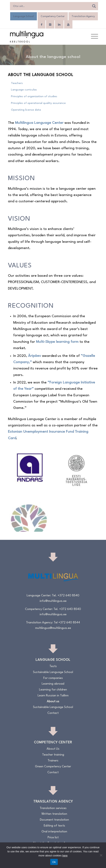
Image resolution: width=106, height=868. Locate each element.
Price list (53, 838)
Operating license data (26, 110)
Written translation (54, 814)
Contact (53, 713)
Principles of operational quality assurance (38, 103)
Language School (23, 16)
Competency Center (53, 16)
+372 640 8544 (69, 623)
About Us (53, 749)
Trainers (53, 761)
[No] (101, 855)
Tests (53, 666)
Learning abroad (53, 684)
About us (53, 702)
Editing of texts (54, 826)
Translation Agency (83, 16)
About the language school (41, 75)
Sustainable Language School (53, 672)
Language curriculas (24, 90)
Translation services (53, 808)
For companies (53, 678)
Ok (54, 862)
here (65, 855)
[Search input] (51, 6)
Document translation (54, 820)
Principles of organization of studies (34, 96)
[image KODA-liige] (78, 468)
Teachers (17, 83)
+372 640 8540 (68, 596)
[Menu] (92, 37)
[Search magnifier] (94, 6)
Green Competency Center (53, 767)
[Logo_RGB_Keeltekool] (44, 37)
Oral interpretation (54, 832)
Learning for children (53, 690)
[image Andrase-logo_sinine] (31, 468)
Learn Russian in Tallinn (53, 696)
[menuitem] (92, 37)
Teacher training (53, 755)
